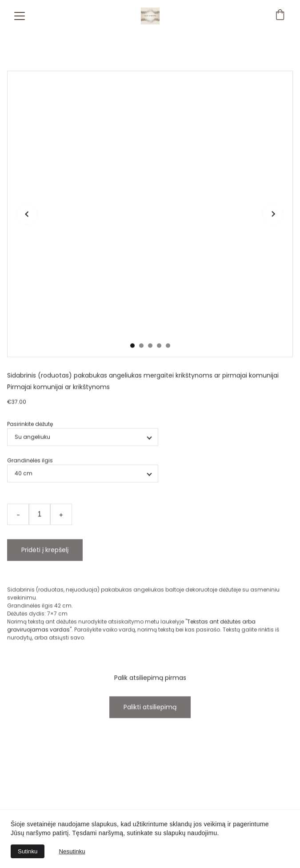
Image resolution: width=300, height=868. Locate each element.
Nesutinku (72, 851)
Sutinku (28, 851)
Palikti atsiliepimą (150, 726)
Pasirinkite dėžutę (30, 443)
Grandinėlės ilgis (30, 479)
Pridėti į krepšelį (45, 569)
